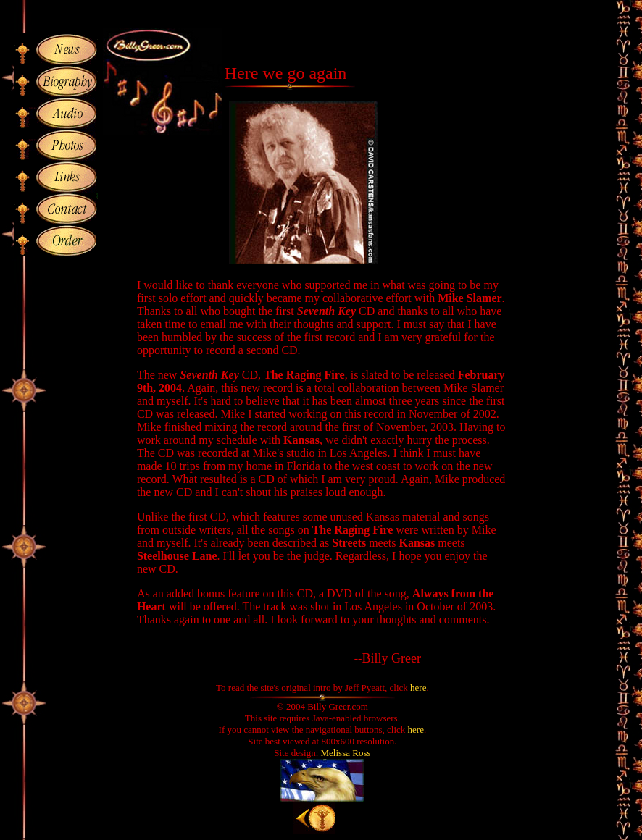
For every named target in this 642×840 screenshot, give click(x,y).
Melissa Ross (346, 753)
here (418, 688)
